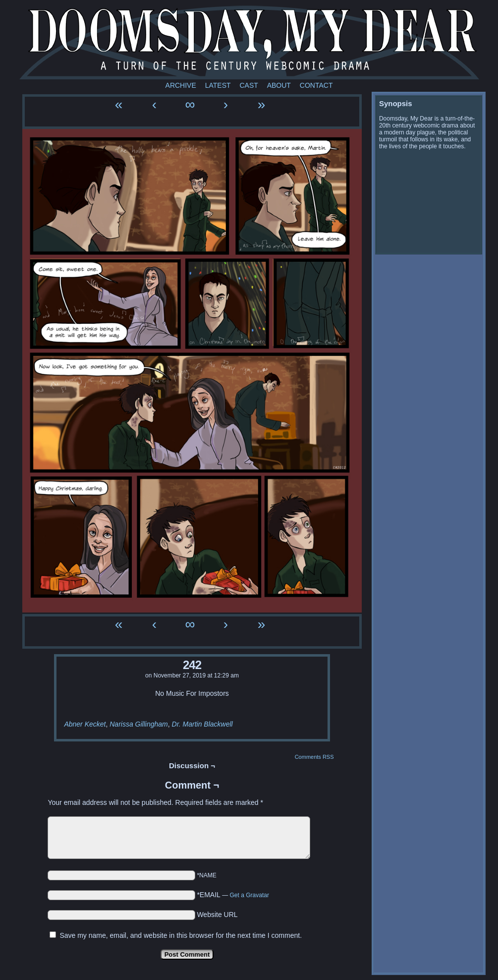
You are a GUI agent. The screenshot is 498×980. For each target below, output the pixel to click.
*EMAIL (233, 895)
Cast (249, 85)
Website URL (217, 915)
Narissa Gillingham (138, 724)
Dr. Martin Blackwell (202, 724)
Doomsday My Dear (249, 42)
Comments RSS (314, 757)
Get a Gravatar (249, 895)
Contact (316, 85)
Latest (218, 85)
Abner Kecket (85, 724)
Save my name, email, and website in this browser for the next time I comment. (181, 935)
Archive (181, 85)
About (279, 85)
